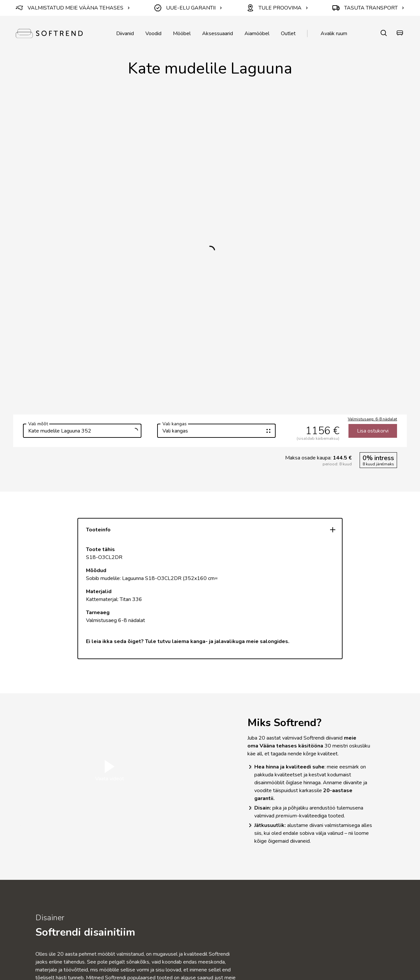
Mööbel (182, 33)
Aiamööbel (257, 33)
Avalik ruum (334, 33)
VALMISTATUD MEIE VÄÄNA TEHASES (73, 8)
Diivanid (125, 33)
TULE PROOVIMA (277, 8)
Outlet (288, 33)
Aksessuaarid (218, 33)
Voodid (153, 33)
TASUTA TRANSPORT (368, 8)
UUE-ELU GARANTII (188, 8)
